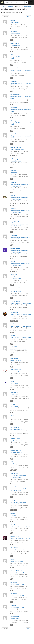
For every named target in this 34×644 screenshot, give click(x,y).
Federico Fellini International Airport (20, 527)
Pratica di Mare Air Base (17, 149)
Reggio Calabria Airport (17, 561)
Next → (28, 17)
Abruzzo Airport (15, 22)
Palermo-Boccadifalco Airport (18, 550)
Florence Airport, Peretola (17, 573)
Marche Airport (14, 383)
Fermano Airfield (15, 372)
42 (12, 568)
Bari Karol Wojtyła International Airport (21, 303)
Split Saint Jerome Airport (17, 429)
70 (12, 205)
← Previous (5, 17)
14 (12, 285)
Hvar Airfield (14, 418)
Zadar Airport (14, 515)
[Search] (26, 2)
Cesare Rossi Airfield (16, 360)
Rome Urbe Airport (16, 161)
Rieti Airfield (14, 173)
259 (16, 321)
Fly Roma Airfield (15, 34)
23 (12, 332)
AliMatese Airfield (26, 7)
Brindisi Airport (14, 464)
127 (12, 219)
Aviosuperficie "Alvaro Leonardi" (19, 349)
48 (12, 390)
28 (12, 435)
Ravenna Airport (15, 619)
